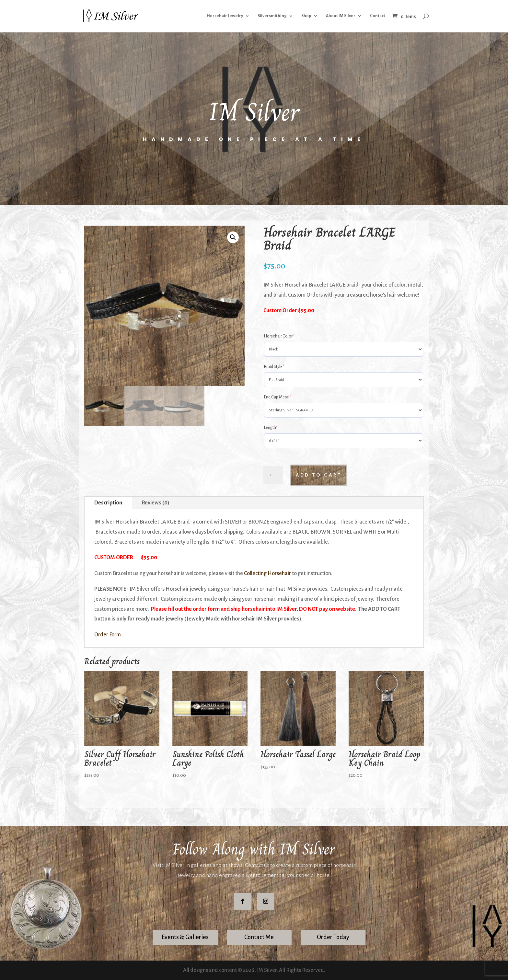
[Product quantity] (273, 475)
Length (271, 428)
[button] (233, 237)
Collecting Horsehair (267, 573)
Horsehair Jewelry (225, 16)
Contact (378, 16)
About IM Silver (341, 16)
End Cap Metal (278, 397)
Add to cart (319, 475)
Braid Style (274, 367)
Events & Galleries (185, 937)
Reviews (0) (156, 503)
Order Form (108, 635)
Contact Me (259, 937)
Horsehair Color (279, 336)
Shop (306, 16)
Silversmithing (272, 16)
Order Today (333, 937)
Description (108, 503)
